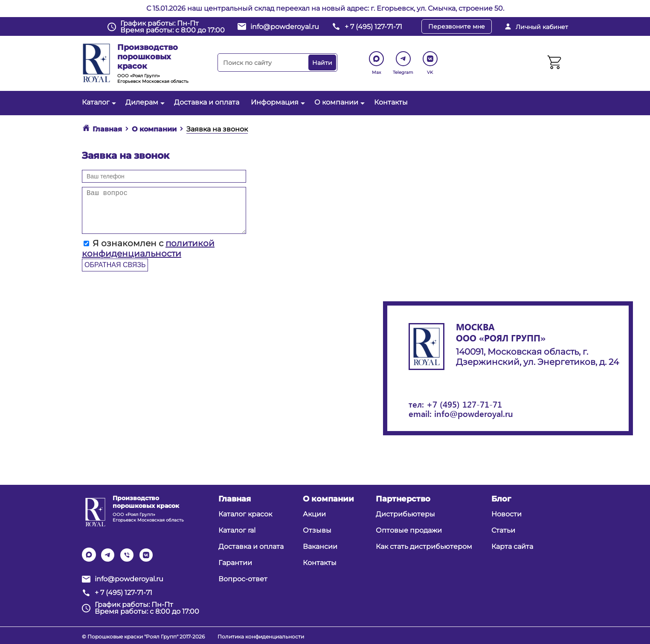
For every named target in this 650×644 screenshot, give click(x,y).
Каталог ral (237, 530)
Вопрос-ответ (243, 579)
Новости (506, 514)
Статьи (503, 530)
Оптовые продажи (409, 530)
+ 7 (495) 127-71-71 (373, 27)
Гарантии (235, 563)
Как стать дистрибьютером (424, 546)
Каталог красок (245, 514)
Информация (277, 102)
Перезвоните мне (457, 26)
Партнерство (403, 499)
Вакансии (320, 546)
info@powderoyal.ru (285, 27)
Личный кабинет (542, 27)
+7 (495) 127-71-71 (464, 404)
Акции (314, 514)
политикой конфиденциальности (148, 248)
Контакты (391, 102)
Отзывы (317, 530)
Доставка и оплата (207, 102)
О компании (338, 102)
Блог (501, 499)
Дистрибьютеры (405, 514)
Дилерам (144, 102)
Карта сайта (512, 546)
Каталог (98, 102)
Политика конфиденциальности (261, 637)
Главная (235, 499)
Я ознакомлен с (148, 248)
